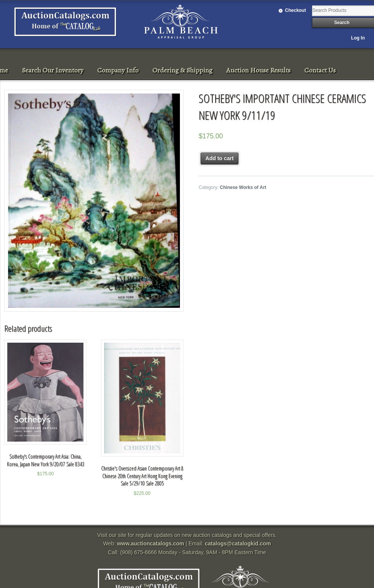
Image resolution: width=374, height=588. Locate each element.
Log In (358, 38)
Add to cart (220, 158)
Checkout (296, 10)
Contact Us (320, 70)
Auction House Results (258, 70)
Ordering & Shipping (182, 70)
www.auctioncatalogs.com (151, 544)
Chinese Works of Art (243, 187)
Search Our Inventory (53, 70)
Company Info (118, 70)
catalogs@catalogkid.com (238, 544)
